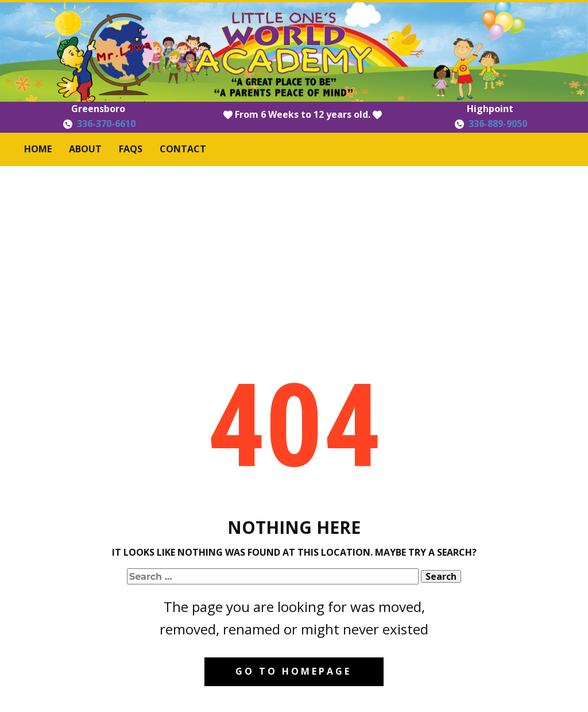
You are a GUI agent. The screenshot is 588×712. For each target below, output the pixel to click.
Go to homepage (293, 671)
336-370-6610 (106, 124)
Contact (183, 149)
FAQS (131, 149)
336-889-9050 (498, 124)
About (85, 149)
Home (38, 149)
